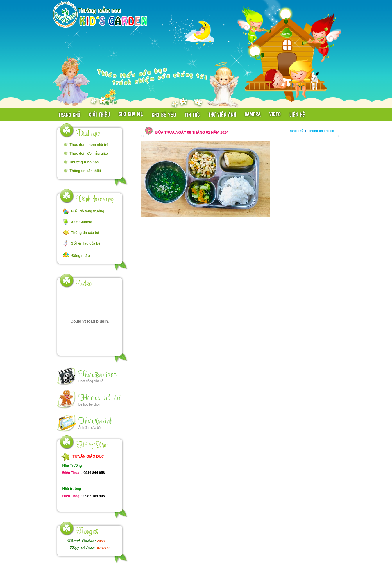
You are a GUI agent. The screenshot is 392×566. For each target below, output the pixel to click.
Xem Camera (82, 222)
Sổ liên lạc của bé (86, 243)
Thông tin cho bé (321, 131)
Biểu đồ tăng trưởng (88, 211)
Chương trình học (84, 162)
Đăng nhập (81, 256)
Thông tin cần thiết (85, 171)
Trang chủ (296, 131)
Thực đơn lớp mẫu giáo (89, 153)
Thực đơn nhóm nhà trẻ (89, 145)
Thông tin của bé (85, 233)
